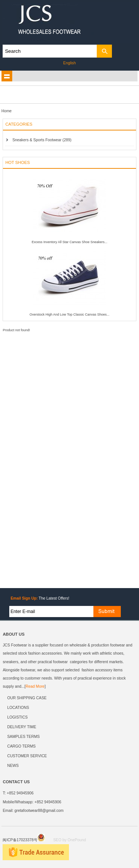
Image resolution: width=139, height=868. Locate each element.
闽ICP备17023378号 (24, 840)
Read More (35, 686)
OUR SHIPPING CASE (27, 698)
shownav (7, 76)
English (70, 63)
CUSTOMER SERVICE (27, 756)
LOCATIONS (18, 708)
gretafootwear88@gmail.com (39, 811)
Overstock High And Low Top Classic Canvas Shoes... (69, 314)
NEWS (13, 766)
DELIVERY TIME (21, 727)
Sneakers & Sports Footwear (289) (42, 140)
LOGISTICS (17, 717)
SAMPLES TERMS (23, 737)
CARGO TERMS (21, 746)
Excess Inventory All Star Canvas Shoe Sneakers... (69, 242)
